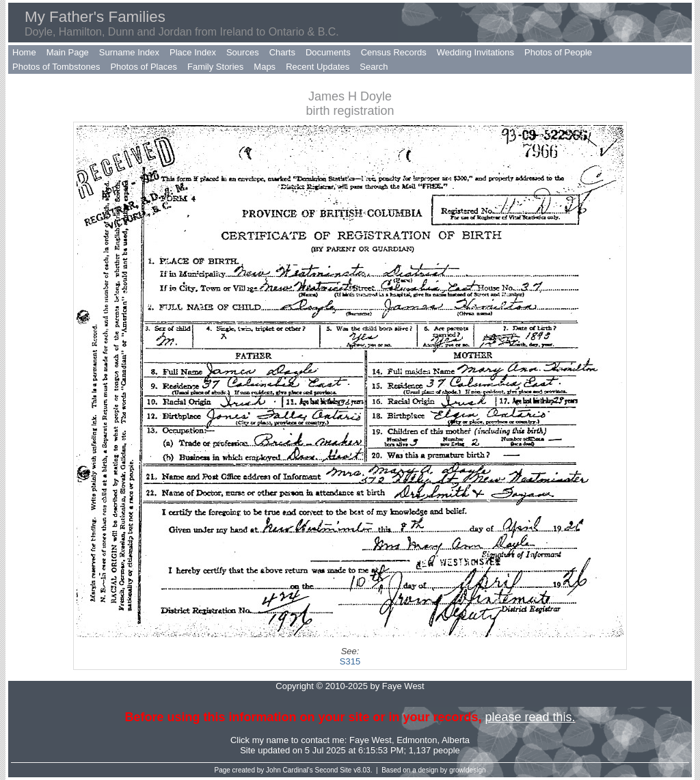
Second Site (334, 770)
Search (374, 67)
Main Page (68, 52)
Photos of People (558, 52)
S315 (350, 661)
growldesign (467, 770)
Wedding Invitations (475, 52)
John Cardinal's (290, 770)
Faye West (371, 740)
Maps (265, 67)
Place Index (193, 52)
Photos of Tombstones (56, 67)
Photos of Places (144, 67)
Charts (282, 52)
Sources (243, 52)
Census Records (394, 52)
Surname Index (129, 52)
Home (24, 52)
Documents (328, 52)
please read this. (530, 717)
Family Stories (215, 67)
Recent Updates (318, 67)
